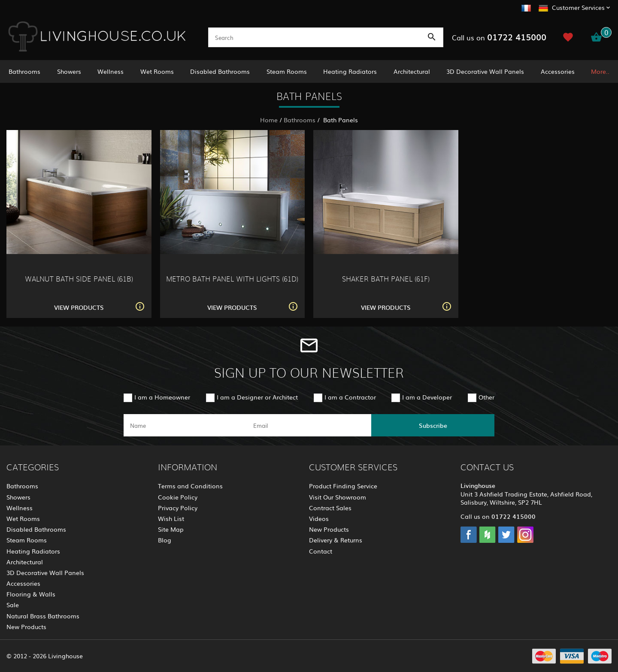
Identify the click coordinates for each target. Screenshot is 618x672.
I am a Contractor (350, 397)
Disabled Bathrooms (220, 71)
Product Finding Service (343, 486)
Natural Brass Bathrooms (43, 616)
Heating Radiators (350, 71)
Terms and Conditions (190, 486)
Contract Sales (330, 508)
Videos (319, 518)
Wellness (111, 71)
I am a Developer (427, 397)
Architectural (412, 71)
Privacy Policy (178, 508)
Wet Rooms (157, 71)
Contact (321, 551)
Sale (13, 605)
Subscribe (433, 425)
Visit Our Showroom (338, 497)
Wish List (171, 518)
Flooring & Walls (31, 594)
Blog (165, 540)
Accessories (558, 71)
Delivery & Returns (336, 540)
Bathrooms (24, 71)
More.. (600, 71)
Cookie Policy (178, 497)
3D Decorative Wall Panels (485, 71)
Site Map (171, 529)
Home (269, 120)
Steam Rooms (287, 71)
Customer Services (578, 7)
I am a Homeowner (162, 397)
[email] (308, 425)
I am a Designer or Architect (257, 397)
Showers (69, 71)
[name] (185, 425)
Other (486, 397)
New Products (26, 627)
